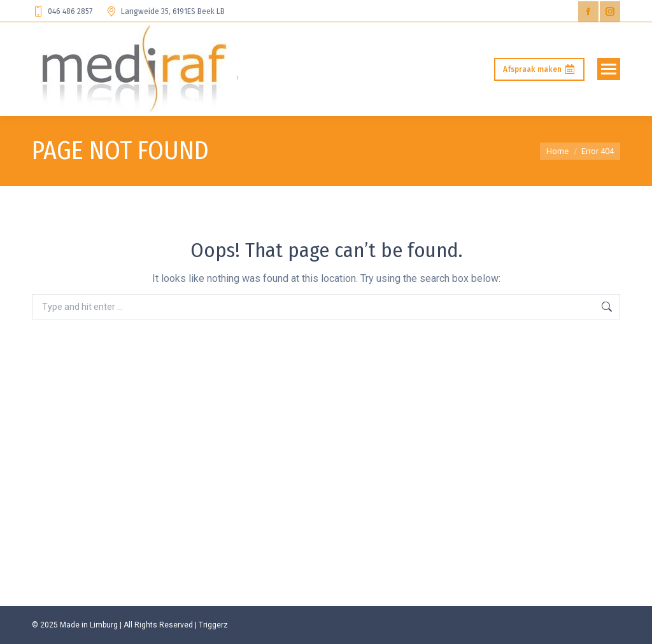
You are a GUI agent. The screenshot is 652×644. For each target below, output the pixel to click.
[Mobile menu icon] (609, 69)
